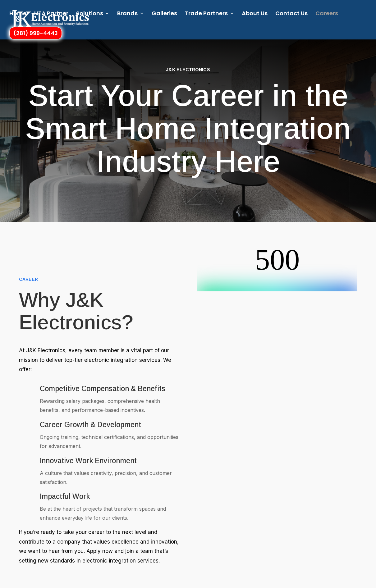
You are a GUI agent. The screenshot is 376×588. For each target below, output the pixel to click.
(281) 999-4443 (36, 33)
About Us (255, 14)
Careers (327, 14)
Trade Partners (206, 14)
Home (18, 14)
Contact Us (291, 14)
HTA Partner (51, 14)
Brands (127, 14)
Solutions (90, 14)
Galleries (164, 14)
